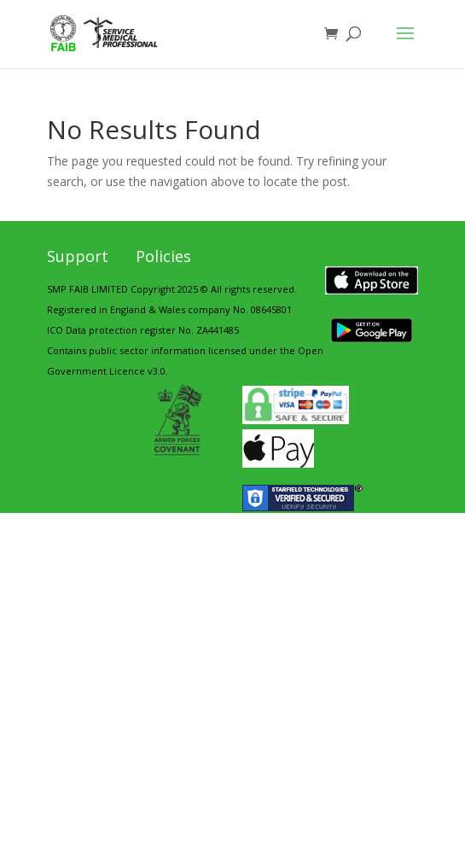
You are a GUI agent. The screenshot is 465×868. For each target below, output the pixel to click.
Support (78, 256)
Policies (163, 256)
